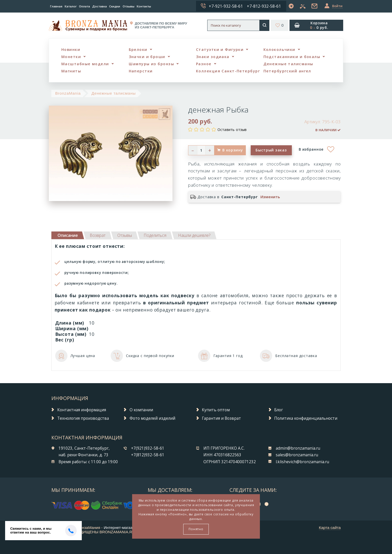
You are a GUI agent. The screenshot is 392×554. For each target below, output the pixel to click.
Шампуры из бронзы (151, 64)
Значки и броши (147, 57)
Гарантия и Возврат (221, 418)
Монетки (71, 57)
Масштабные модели (85, 64)
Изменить (270, 197)
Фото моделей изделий (152, 418)
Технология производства (83, 418)
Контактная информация (82, 410)
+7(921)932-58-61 (148, 448)
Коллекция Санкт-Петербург (228, 71)
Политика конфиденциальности (306, 418)
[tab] (98, 235)
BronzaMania (68, 93)
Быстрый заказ (271, 150)
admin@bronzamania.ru (298, 448)
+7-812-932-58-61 (264, 6)
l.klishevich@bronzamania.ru (302, 462)
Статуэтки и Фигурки (220, 49)
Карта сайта (330, 528)
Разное (204, 64)
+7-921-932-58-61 (226, 6)
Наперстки (141, 71)
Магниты (71, 71)
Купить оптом (216, 410)
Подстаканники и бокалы (292, 57)
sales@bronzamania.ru (297, 455)
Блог (279, 410)
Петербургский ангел (287, 71)
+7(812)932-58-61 (148, 455)
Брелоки (138, 49)
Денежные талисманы (288, 64)
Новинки (71, 49)
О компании (141, 410)
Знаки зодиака (213, 57)
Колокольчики (279, 49)
